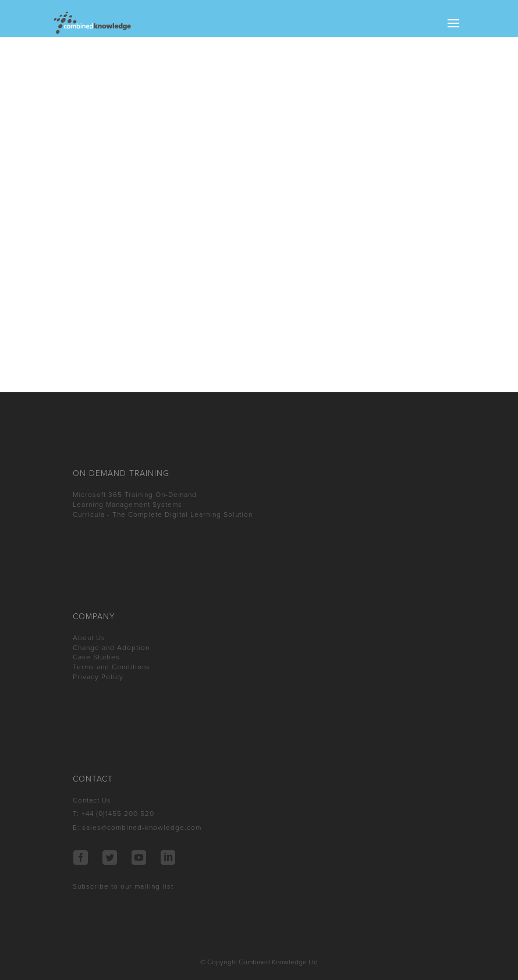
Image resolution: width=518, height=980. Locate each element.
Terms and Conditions (111, 667)
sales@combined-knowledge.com (142, 828)
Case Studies (96, 657)
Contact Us (92, 800)
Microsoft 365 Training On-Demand (135, 495)
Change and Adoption (111, 648)
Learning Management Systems (127, 505)
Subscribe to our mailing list (123, 886)
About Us (89, 638)
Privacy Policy (98, 677)
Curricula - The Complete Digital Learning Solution (163, 514)
